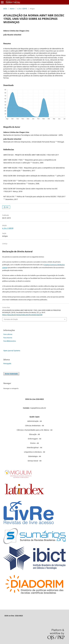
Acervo (12, 9)
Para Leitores (8, 334)
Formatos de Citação (11, 319)
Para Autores (8, 338)
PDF (7, 207)
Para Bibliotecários (10, 341)
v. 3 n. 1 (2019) (22, 9)
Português (7, 363)
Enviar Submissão (11, 374)
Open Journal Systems (12, 351)
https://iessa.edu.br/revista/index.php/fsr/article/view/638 (22, 315)
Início (5, 9)
